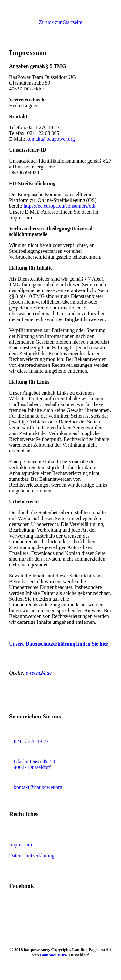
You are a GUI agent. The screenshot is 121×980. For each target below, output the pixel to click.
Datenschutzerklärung (32, 856)
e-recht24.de (38, 673)
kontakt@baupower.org (51, 139)
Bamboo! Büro (53, 955)
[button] (60, 22)
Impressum (20, 845)
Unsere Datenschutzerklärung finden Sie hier (59, 644)
